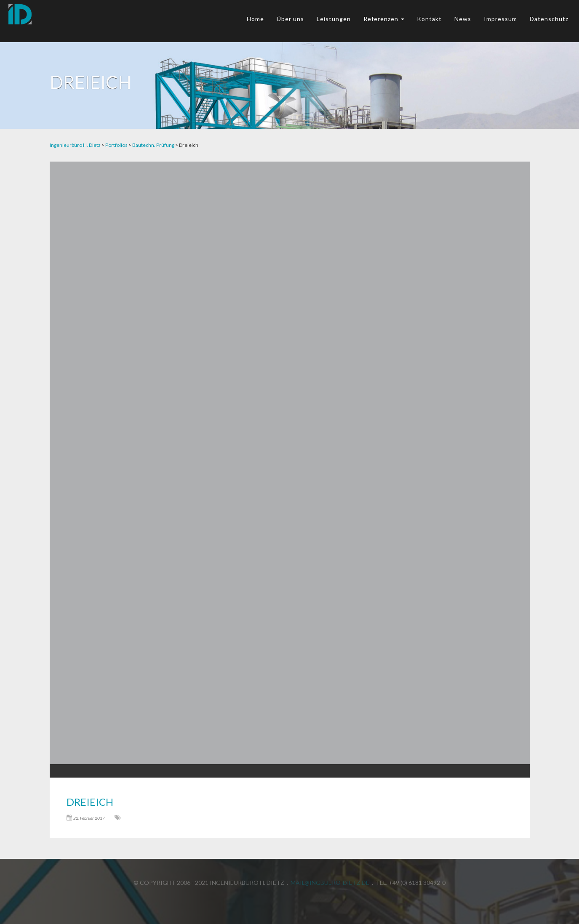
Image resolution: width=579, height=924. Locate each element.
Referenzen (384, 19)
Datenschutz (549, 19)
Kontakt (429, 19)
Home (255, 19)
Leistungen (334, 19)
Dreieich (90, 802)
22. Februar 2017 (89, 818)
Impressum (500, 19)
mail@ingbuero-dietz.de (330, 881)
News (463, 19)
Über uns (290, 19)
